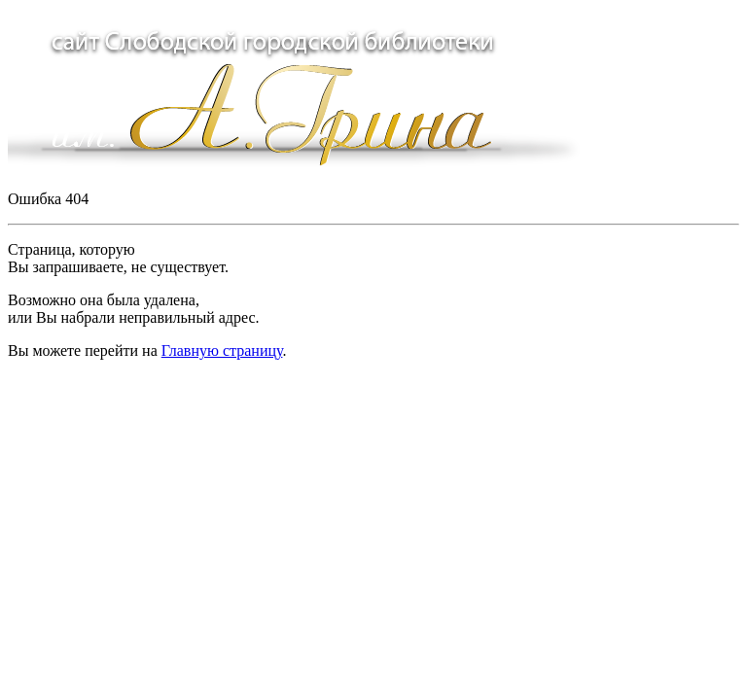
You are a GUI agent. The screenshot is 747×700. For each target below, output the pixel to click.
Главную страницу (222, 350)
